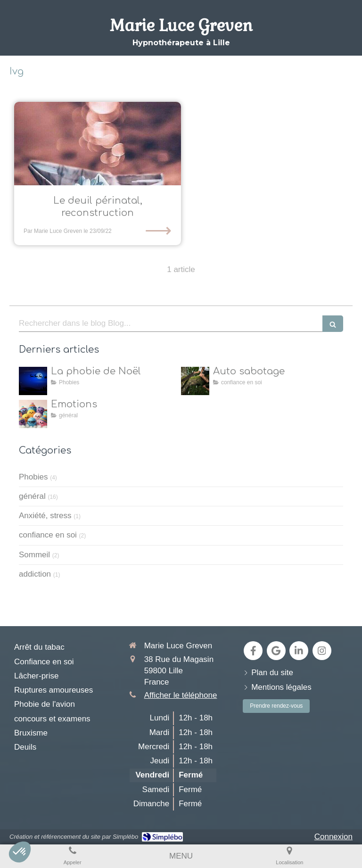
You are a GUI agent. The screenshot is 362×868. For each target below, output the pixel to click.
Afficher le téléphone (181, 695)
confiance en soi (48, 535)
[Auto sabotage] (195, 381)
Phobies (33, 477)
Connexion (333, 837)
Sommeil (34, 555)
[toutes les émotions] (33, 414)
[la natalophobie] (33, 381)
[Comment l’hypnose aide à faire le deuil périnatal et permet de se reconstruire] (98, 144)
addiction (35, 574)
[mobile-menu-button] (181, 856)
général (32, 496)
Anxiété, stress (45, 516)
